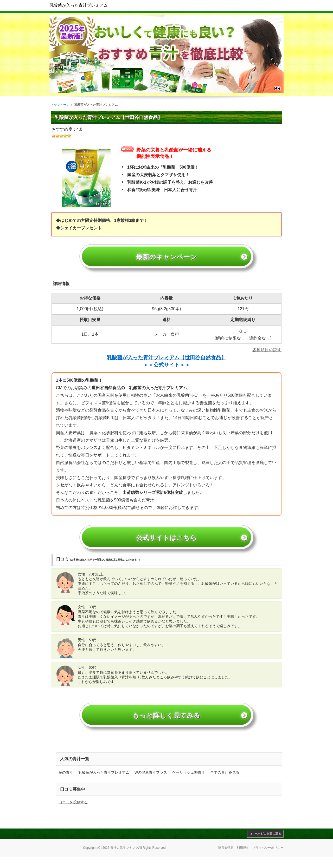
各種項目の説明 (267, 354)
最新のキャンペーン (167, 260)
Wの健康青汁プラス (151, 784)
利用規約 (243, 859)
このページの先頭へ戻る (265, 845)
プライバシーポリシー (268, 859)
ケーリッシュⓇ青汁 (189, 784)
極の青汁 (66, 784)
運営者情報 (226, 859)
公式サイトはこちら (166, 544)
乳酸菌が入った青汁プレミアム (79, 5)
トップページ (60, 105)
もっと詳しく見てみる (167, 726)
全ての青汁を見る (225, 784)
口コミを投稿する (73, 813)
